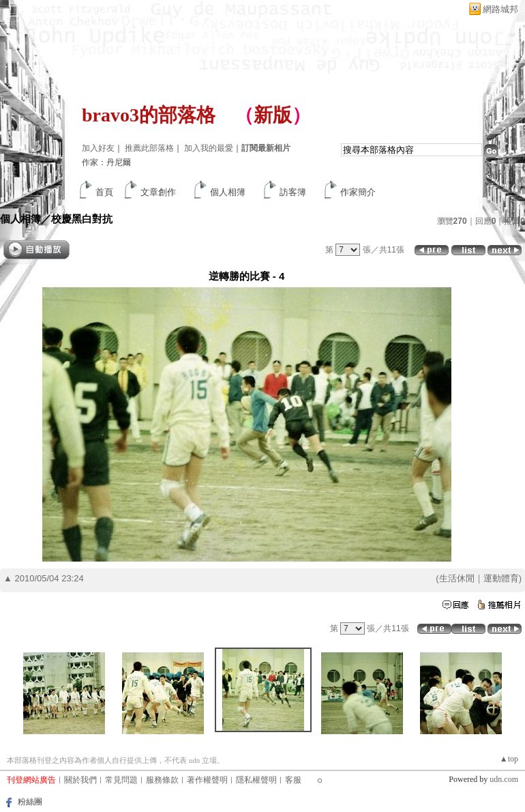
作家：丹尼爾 (106, 162)
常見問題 (121, 780)
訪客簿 (293, 192)
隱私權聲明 (256, 780)
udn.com (504, 779)
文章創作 (158, 192)
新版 (273, 115)
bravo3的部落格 (149, 115)
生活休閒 (457, 578)
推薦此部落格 (149, 148)
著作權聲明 (207, 780)
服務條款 (162, 780)
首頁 (104, 192)
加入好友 (98, 148)
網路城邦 (500, 9)
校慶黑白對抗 (82, 219)
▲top (509, 759)
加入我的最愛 (209, 148)
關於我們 (80, 780)
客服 (293, 780)
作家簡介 (358, 192)
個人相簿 (228, 192)
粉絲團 (30, 802)
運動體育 (501, 578)
